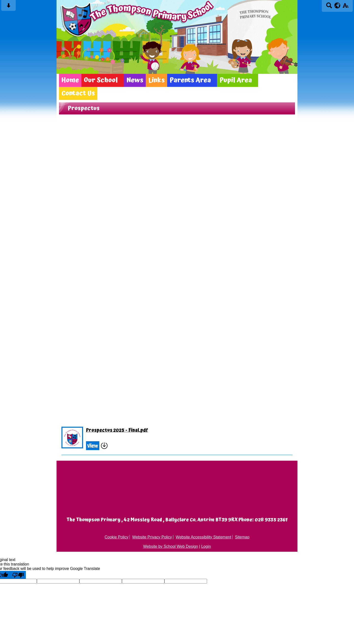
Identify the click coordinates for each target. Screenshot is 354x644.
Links (156, 80)
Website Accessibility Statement (204, 537)
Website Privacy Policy (152, 537)
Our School (101, 80)
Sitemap (242, 537)
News (135, 80)
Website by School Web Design (171, 546)
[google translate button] (337, 5)
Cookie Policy (116, 537)
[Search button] (329, 7)
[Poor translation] (18, 575)
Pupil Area (236, 80)
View (93, 446)
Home (70, 80)
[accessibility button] (346, 7)
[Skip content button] (8, 7)
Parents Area (190, 80)
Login (206, 546)
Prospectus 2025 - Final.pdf (117, 430)
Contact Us (78, 93)
